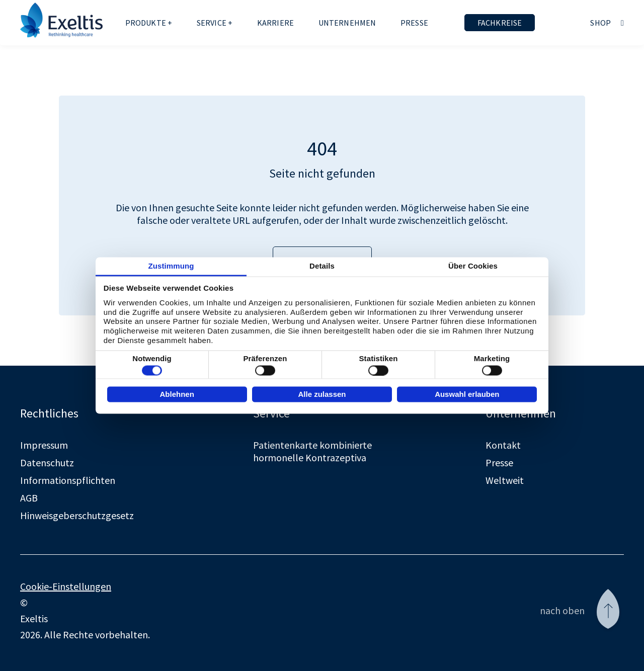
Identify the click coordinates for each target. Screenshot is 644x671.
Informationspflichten (68, 480)
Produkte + (149, 23)
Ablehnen (177, 394)
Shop (600, 23)
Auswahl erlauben (467, 394)
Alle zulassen (322, 394)
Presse (414, 23)
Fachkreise (500, 23)
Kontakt (503, 445)
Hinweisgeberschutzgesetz (77, 515)
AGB (29, 498)
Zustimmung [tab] (171, 266)
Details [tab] (322, 266)
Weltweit (505, 480)
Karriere (275, 23)
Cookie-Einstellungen (66, 586)
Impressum (44, 445)
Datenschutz (47, 463)
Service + (215, 23)
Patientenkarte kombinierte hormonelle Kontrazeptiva (312, 451)
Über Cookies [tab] (473, 266)
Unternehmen (347, 23)
